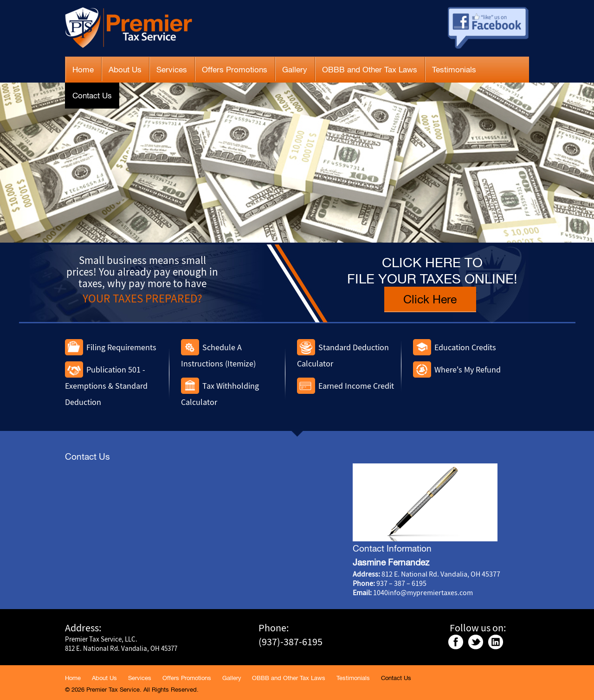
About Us (125, 70)
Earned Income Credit (356, 386)
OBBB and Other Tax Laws (370, 70)
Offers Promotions (235, 70)
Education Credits (465, 347)
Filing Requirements (121, 347)
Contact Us (92, 96)
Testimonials (454, 70)
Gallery (295, 70)
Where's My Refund (468, 369)
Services (172, 70)
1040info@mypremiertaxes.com (423, 592)
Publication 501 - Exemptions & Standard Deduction (106, 386)
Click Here (430, 299)
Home (83, 70)
